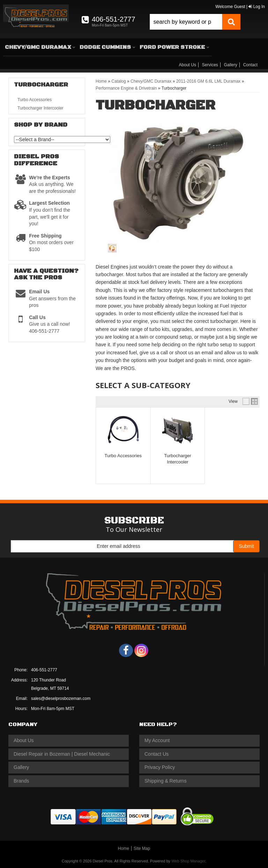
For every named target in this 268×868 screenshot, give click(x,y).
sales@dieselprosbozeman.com (61, 699)
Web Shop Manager (188, 861)
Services (210, 65)
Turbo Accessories (123, 456)
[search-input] (186, 22)
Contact (250, 65)
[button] (195, 22)
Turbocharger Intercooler (40, 108)
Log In (257, 7)
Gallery (231, 65)
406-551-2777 (44, 670)
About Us (188, 65)
